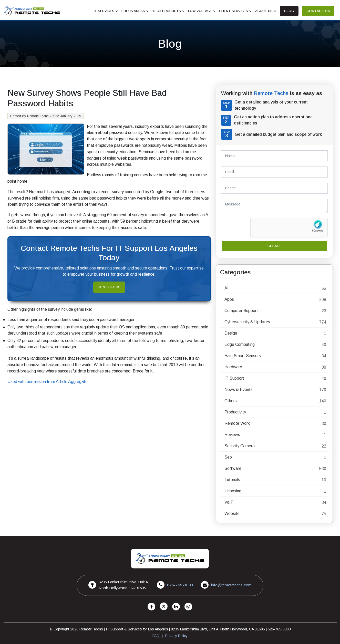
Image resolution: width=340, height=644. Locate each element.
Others (231, 401)
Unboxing (233, 491)
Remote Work (237, 424)
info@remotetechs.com (231, 585)
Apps (229, 300)
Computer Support (241, 311)
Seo (228, 457)
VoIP (229, 502)
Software (233, 469)
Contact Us (109, 287)
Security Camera (240, 446)
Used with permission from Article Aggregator (48, 382)
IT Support (234, 378)
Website (232, 514)
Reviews (232, 435)
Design (231, 333)
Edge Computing (240, 345)
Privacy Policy (176, 636)
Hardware (233, 367)
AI (226, 288)
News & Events (239, 390)
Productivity (235, 412)
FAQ (156, 636)
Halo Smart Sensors (243, 356)
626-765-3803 (180, 585)
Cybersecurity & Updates (247, 322)
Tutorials (232, 480)
